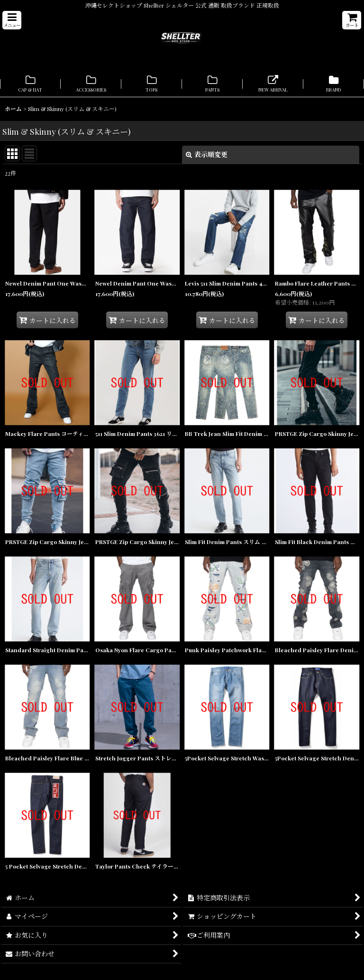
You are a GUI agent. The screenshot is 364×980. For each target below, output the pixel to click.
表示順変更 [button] (207, 154)
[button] (12, 20)
